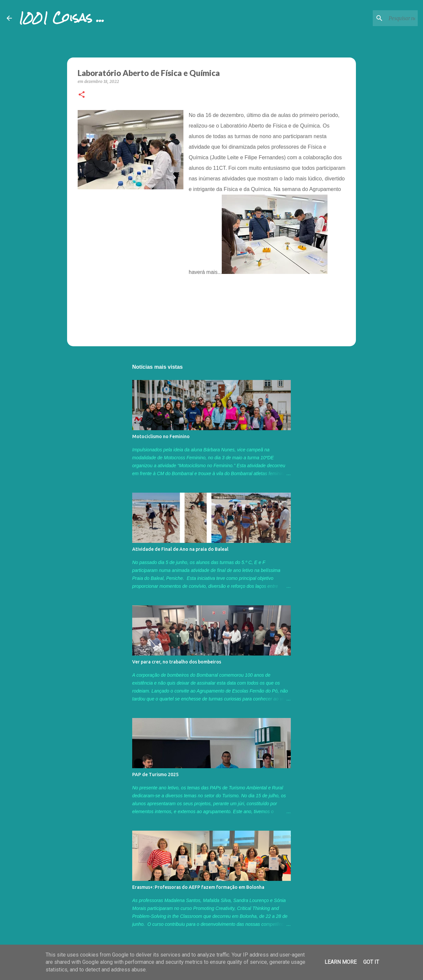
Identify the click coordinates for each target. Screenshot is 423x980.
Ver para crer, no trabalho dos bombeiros (177, 662)
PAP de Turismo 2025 (155, 774)
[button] (82, 95)
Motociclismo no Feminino (161, 436)
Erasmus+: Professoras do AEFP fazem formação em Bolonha (198, 887)
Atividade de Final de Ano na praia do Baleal (180, 549)
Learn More (341, 962)
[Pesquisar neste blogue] (383, 18)
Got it (371, 962)
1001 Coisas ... (61, 18)
